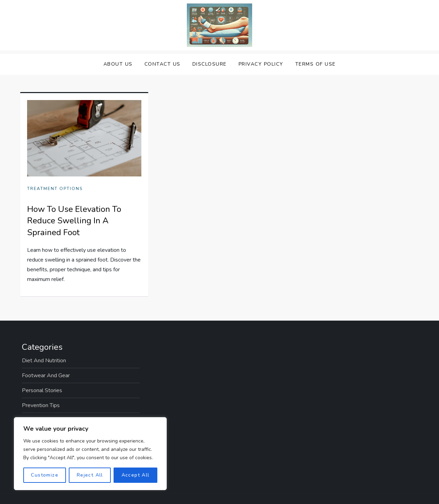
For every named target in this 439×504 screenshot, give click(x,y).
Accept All (136, 475)
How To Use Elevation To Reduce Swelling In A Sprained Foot (74, 221)
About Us (118, 64)
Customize (45, 475)
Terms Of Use (316, 64)
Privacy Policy (261, 64)
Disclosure (210, 64)
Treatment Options (55, 189)
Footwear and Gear (46, 375)
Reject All (90, 475)
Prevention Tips (41, 405)
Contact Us (163, 64)
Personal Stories (42, 390)
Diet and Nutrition (44, 361)
